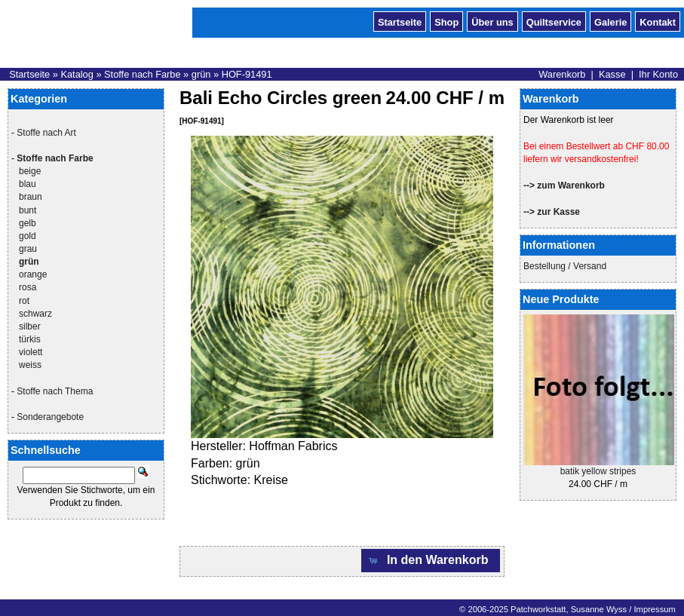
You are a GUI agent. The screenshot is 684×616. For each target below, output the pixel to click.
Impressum (654, 609)
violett (31, 352)
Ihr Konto (658, 74)
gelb (28, 223)
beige (30, 171)
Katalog (77, 74)
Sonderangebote (50, 417)
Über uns (492, 21)
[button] (431, 561)
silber (30, 326)
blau (28, 184)
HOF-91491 (247, 74)
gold (28, 236)
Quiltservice (554, 21)
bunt (28, 210)
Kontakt (658, 21)
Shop (446, 21)
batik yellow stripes (598, 471)
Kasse (612, 74)
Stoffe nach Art (46, 133)
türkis (30, 339)
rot (24, 301)
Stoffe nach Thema (55, 391)
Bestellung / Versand (565, 266)
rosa (28, 287)
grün (201, 74)
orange (33, 274)
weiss (30, 365)
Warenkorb (562, 74)
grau (28, 249)
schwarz (35, 314)
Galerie (610, 21)
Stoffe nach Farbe (143, 74)
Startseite (400, 21)
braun (31, 197)
